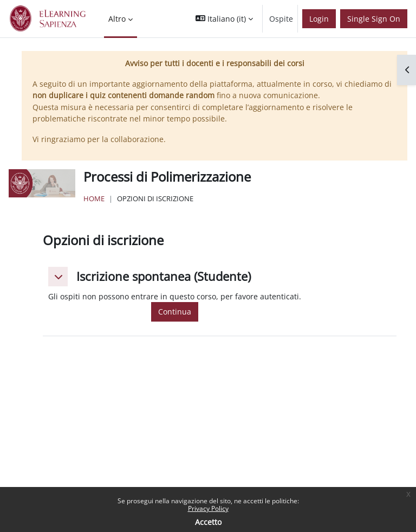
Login (319, 19)
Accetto (208, 522)
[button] (224, 19)
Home (94, 198)
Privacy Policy (208, 508)
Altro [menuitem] (117, 19)
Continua (175, 312)
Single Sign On (374, 19)
